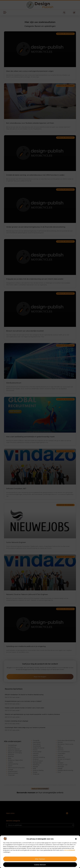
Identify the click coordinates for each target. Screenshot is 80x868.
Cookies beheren (40, 865)
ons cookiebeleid (70, 850)
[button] (76, 839)
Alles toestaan (40, 859)
